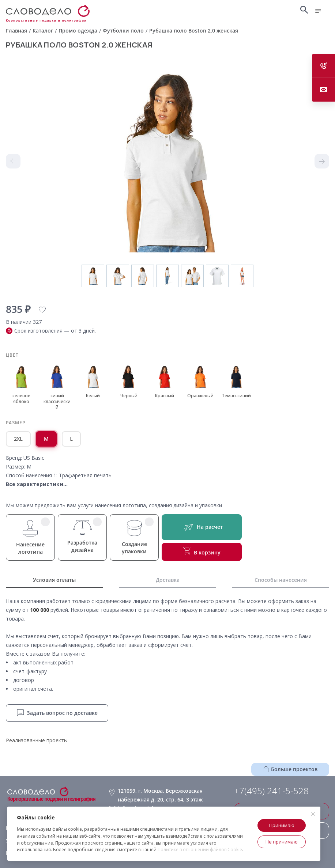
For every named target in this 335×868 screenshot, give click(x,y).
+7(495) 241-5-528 (271, 791)
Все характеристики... (37, 484)
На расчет (202, 527)
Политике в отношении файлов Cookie (200, 850)
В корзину (202, 551)
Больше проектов (290, 769)
